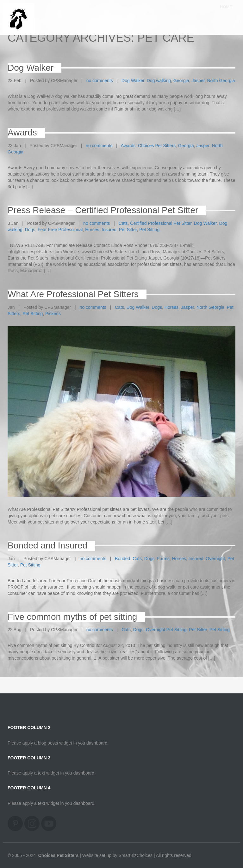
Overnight (215, 559)
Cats (123, 223)
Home (226, 12)
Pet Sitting (149, 230)
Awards (128, 146)
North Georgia (221, 81)
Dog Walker (133, 81)
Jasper (198, 81)
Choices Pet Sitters (157, 146)
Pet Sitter (128, 230)
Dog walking (159, 81)
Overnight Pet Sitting (166, 630)
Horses (92, 230)
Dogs (30, 230)
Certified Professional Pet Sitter (161, 223)
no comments (100, 81)
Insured (109, 230)
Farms (163, 559)
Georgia (181, 81)
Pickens (53, 314)
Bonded (122, 559)
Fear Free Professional (60, 230)
